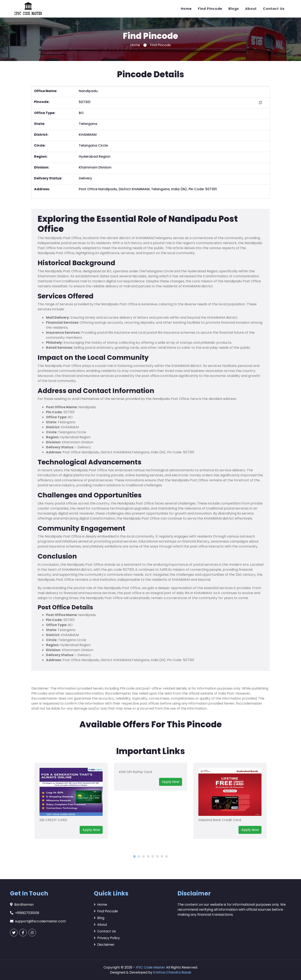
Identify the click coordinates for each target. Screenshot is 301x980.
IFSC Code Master (150, 967)
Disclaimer (104, 945)
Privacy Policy (107, 938)
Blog (99, 918)
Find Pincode (210, 9)
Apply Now (91, 830)
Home (186, 9)
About (251, 9)
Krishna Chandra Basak (172, 972)
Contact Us (274, 9)
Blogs (234, 9)
